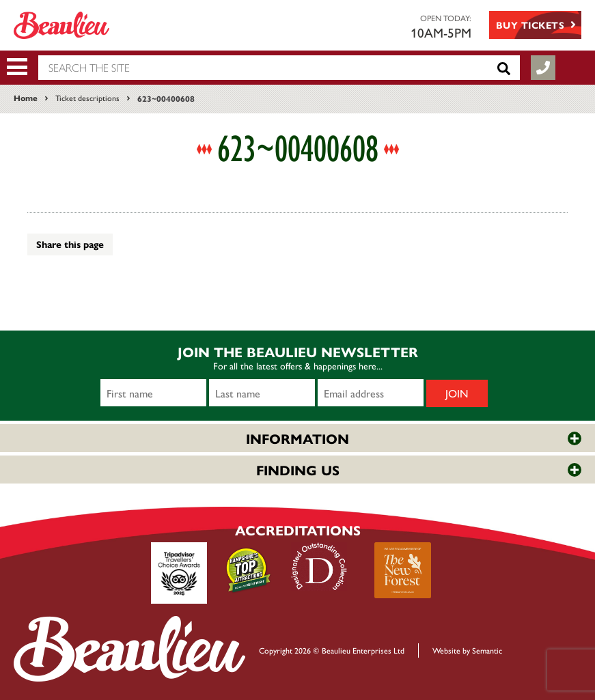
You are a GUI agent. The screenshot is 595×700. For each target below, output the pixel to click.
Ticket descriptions (87, 98)
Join (457, 393)
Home (26, 98)
